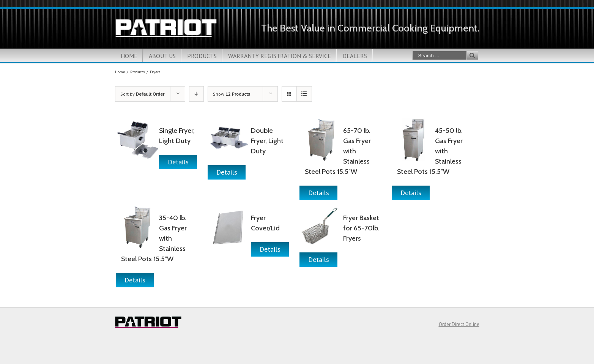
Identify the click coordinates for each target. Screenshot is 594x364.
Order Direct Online (459, 324)
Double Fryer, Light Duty (267, 141)
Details (178, 162)
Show (232, 94)
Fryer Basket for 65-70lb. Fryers (361, 228)
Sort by (142, 94)
